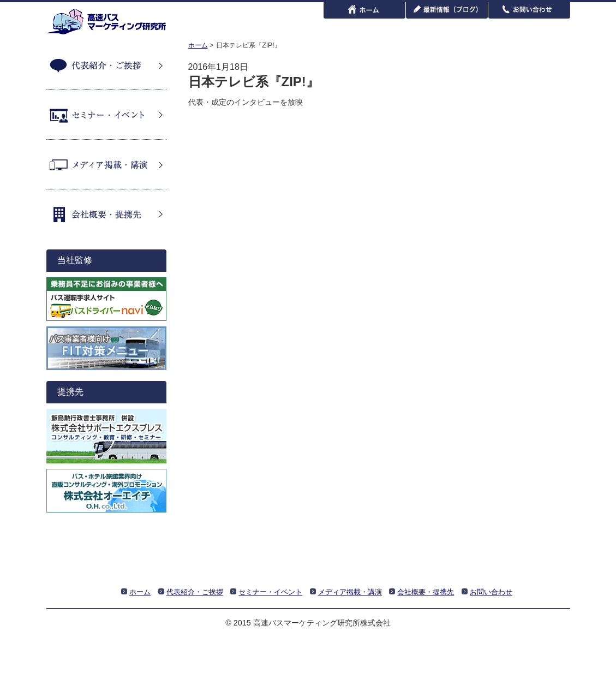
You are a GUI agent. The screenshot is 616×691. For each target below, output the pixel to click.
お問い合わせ (491, 592)
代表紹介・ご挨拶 (106, 65)
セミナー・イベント (106, 115)
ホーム (198, 45)
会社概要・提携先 (106, 214)
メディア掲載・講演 (106, 164)
